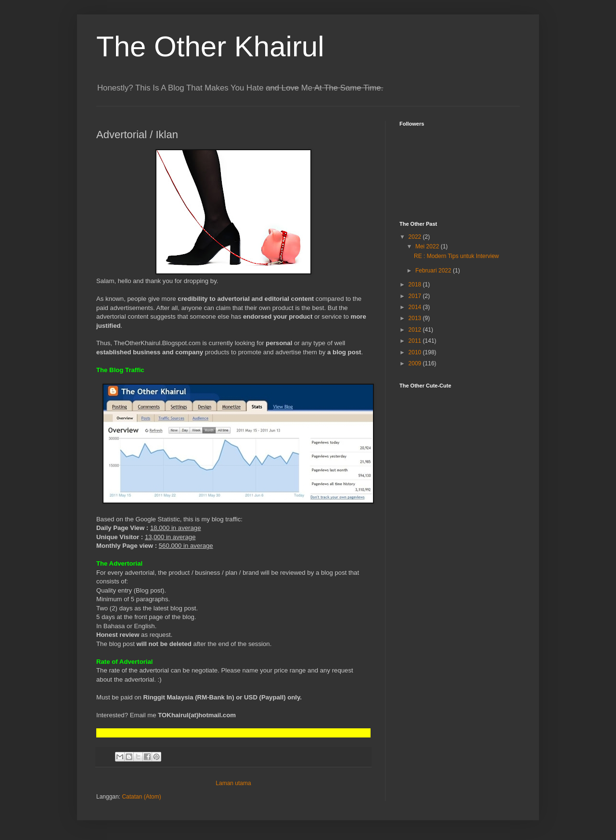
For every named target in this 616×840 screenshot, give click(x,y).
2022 (416, 237)
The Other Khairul (210, 46)
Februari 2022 (434, 271)
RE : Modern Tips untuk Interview (456, 256)
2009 (416, 363)
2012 (416, 330)
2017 (416, 296)
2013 (416, 318)
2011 (416, 341)
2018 (416, 284)
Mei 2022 (428, 246)
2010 (416, 352)
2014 (416, 307)
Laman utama (233, 783)
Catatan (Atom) (141, 797)
